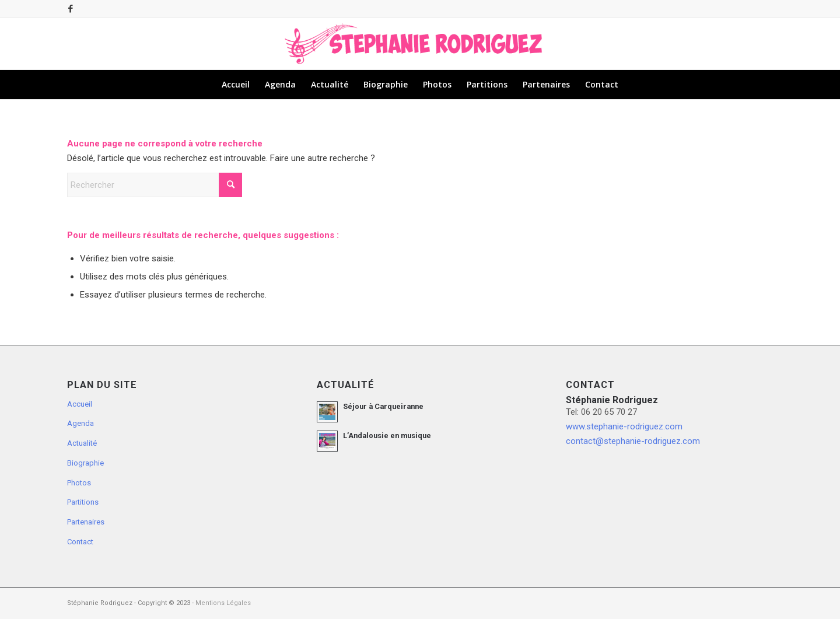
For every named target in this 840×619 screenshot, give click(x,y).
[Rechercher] (155, 185)
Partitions (83, 502)
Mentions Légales (223, 603)
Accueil (80, 404)
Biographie (85, 463)
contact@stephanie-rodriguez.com (633, 441)
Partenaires (86, 522)
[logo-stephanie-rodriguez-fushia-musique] (420, 44)
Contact (80, 542)
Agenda (80, 423)
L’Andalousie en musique (387, 436)
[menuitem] (236, 85)
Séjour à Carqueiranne (383, 406)
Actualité (82, 443)
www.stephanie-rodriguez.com (624, 426)
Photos (79, 483)
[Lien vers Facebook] (71, 9)
